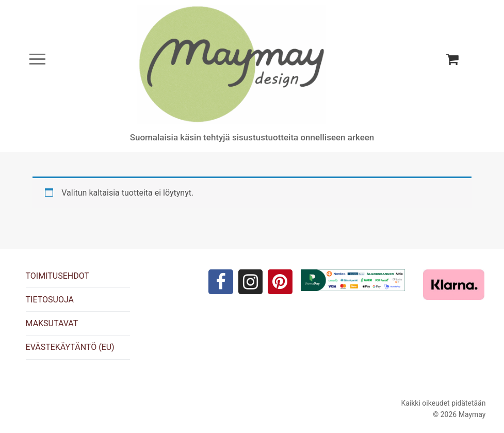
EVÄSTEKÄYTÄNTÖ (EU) (70, 347)
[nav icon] (37, 59)
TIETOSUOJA (50, 300)
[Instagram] (251, 282)
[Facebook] (221, 282)
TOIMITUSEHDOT (58, 276)
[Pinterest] (280, 282)
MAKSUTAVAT (52, 323)
